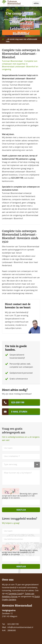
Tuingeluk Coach (15, 594)
